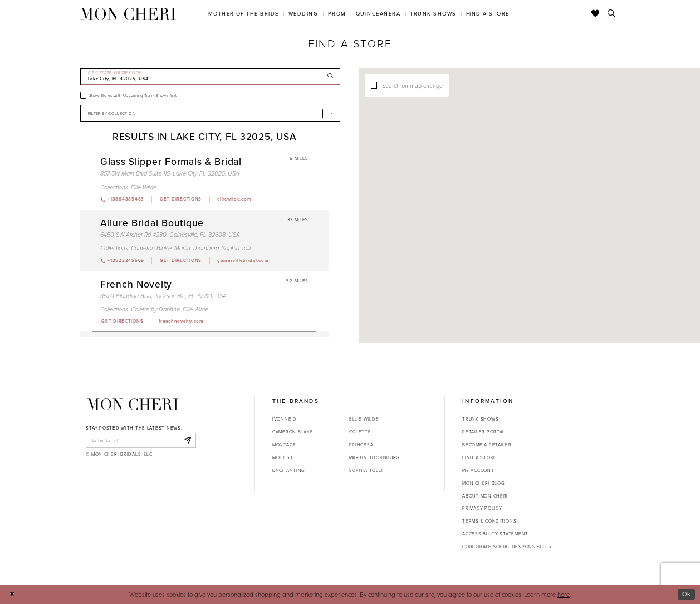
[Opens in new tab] (180, 199)
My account (478, 470)
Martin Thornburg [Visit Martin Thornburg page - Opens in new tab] (197, 248)
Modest (283, 457)
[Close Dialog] (12, 595)
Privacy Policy (482, 508)
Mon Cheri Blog (483, 483)
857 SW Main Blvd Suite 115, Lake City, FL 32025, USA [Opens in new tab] (170, 173)
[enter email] (141, 440)
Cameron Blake (293, 432)
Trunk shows (480, 419)
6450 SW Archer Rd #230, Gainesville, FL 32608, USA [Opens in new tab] (170, 235)
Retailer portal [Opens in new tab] (484, 432)
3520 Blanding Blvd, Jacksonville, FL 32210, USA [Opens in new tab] (163, 296)
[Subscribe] (187, 440)
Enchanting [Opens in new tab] (289, 470)
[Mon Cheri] (133, 404)
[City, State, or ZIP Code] (211, 77)
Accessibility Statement (495, 534)
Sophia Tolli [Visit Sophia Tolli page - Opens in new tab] (236, 248)
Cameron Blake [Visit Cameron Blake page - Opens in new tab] (151, 248)
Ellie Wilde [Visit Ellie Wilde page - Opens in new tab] (144, 187)
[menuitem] (243, 14)
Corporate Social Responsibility (507, 547)
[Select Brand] (211, 113)
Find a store (479, 457)
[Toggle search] (612, 14)
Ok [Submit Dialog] (687, 594)
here (564, 594)
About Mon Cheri (485, 496)
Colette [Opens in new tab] (360, 432)
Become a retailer (487, 445)
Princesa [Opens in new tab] (361, 445)
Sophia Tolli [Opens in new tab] (366, 470)
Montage (284, 445)
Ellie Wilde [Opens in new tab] (364, 419)
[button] (571, 195)
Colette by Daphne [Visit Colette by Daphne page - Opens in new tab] (155, 309)
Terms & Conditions (489, 521)
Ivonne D (285, 419)
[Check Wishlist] (596, 14)
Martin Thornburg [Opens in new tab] (375, 457)
